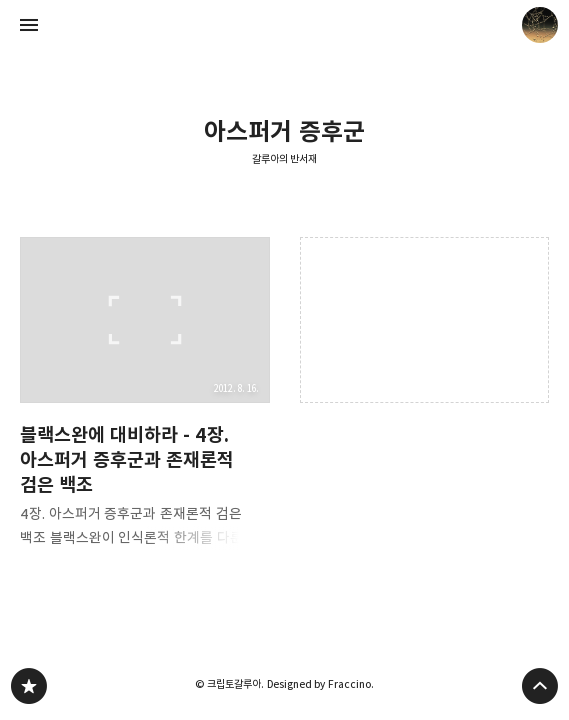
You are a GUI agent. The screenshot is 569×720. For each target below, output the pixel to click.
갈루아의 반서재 (285, 159)
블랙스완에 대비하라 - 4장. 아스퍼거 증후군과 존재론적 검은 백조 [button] (145, 398)
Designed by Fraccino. (320, 684)
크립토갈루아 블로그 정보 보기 (540, 25)
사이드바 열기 (29, 25)
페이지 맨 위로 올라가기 (540, 686)
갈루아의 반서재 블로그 (29, 686)
